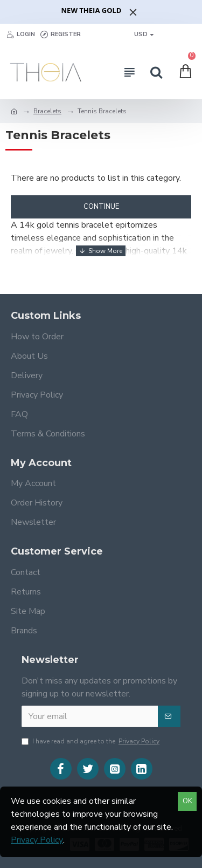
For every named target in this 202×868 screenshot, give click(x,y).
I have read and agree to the (91, 741)
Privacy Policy (37, 840)
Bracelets (47, 111)
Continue (101, 207)
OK (187, 801)
